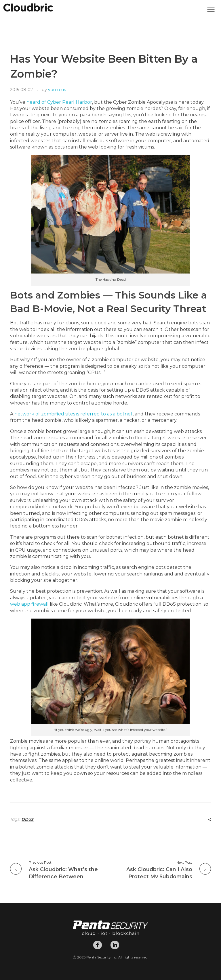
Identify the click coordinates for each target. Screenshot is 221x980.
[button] (211, 11)
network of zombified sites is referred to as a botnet (74, 414)
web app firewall (29, 604)
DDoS (28, 819)
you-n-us (57, 90)
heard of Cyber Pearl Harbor (59, 102)
